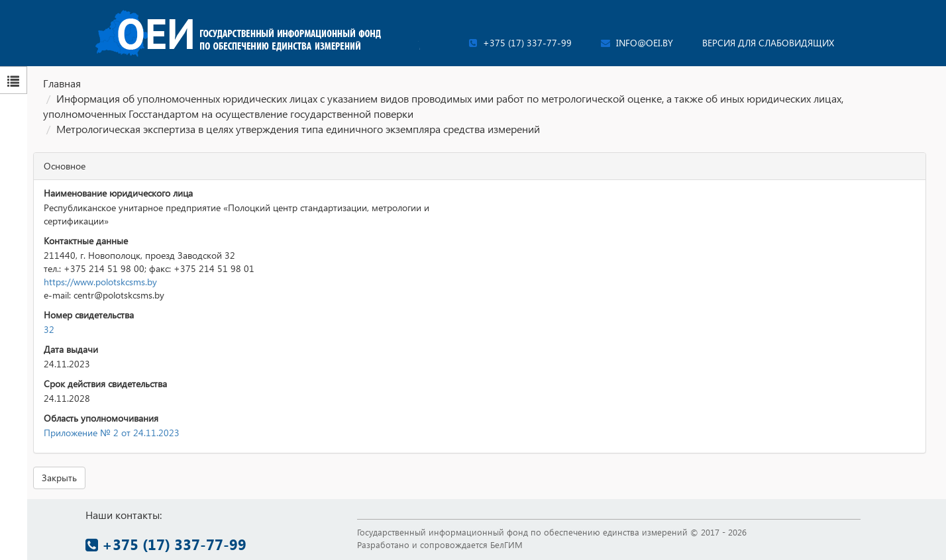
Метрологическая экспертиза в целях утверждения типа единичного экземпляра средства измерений (298, 129)
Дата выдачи (71, 349)
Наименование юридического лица (118, 193)
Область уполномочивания (101, 418)
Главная (62, 83)
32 (49, 329)
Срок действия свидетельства (105, 384)
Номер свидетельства (89, 315)
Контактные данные (86, 241)
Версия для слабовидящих (768, 43)
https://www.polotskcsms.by (100, 282)
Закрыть (59, 478)
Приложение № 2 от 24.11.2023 (112, 433)
